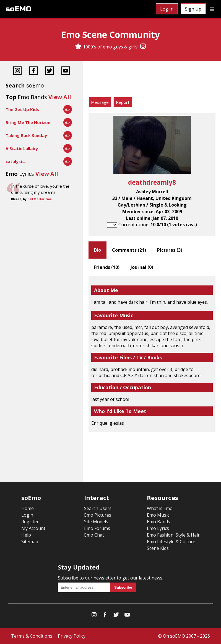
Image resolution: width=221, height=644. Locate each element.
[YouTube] (66, 71)
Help (26, 535)
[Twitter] (50, 71)
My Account (33, 528)
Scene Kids (158, 548)
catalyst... (16, 161)
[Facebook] (33, 71)
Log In (167, 9)
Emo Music (158, 515)
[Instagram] (143, 47)
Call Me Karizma (40, 199)
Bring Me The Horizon (28, 122)
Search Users (98, 508)
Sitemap (30, 542)
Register (30, 522)
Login (27, 515)
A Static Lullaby (22, 148)
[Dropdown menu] (212, 9)
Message (100, 102)
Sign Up (193, 9)
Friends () (107, 267)
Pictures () (170, 250)
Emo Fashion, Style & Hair (173, 535)
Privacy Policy (72, 636)
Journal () (142, 267)
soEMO (18, 9)
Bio (97, 250)
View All (60, 97)
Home (28, 508)
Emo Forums (97, 528)
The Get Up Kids (22, 109)
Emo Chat (94, 535)
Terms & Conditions (32, 636)
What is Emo (160, 508)
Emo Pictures (98, 515)
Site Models (96, 522)
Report (123, 102)
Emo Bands (158, 522)
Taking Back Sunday (26, 135)
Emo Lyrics (158, 528)
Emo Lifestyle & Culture (171, 542)
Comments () (129, 250)
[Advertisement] (152, 80)
